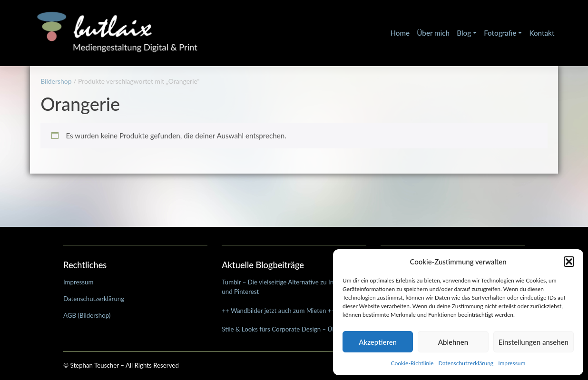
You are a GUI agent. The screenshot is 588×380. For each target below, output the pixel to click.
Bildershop (56, 81)
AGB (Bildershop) (87, 315)
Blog (464, 33)
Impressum (512, 363)
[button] (569, 262)
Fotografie (500, 33)
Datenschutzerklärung (466, 363)
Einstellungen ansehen (534, 342)
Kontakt (542, 33)
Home (400, 33)
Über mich (433, 33)
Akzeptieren (378, 342)
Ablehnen (453, 342)
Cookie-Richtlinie (412, 363)
